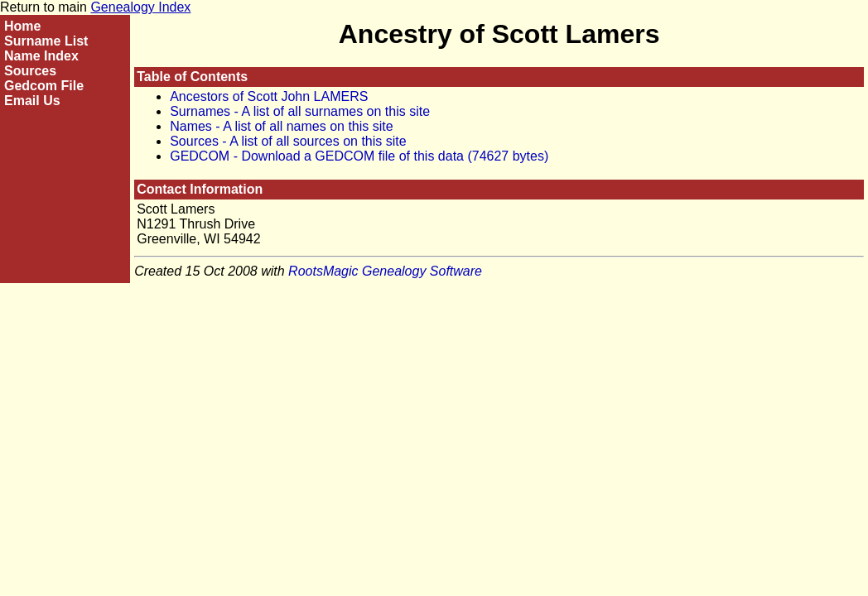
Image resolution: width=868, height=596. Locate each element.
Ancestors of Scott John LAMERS (269, 96)
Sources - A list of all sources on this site (288, 141)
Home (22, 26)
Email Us (32, 101)
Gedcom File (44, 86)
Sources (30, 71)
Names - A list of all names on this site (281, 126)
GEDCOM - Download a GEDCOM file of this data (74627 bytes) (359, 156)
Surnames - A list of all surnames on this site (300, 111)
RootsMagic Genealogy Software (385, 271)
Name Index (41, 56)
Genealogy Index (140, 7)
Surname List (46, 41)
